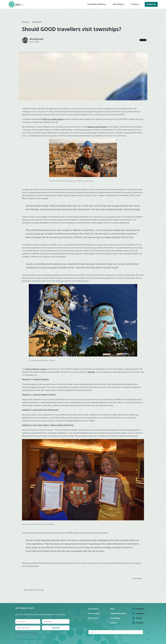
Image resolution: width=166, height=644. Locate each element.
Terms (149, 639)
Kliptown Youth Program (97, 127)
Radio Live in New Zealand (53, 119)
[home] (16, 4)
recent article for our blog (36, 369)
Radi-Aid (91, 372)
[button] (98, 4)
